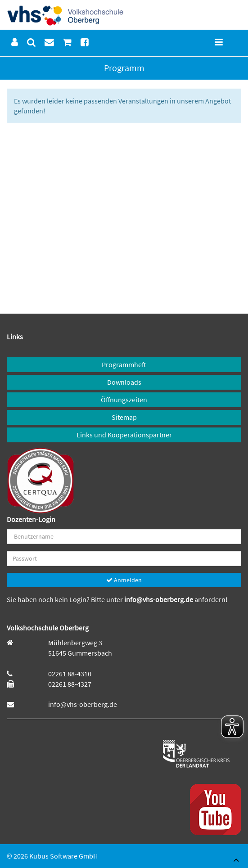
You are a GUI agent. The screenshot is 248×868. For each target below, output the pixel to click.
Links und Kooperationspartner (124, 435)
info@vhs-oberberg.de (159, 599)
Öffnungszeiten (124, 400)
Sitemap (124, 417)
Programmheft (124, 364)
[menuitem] (15, 43)
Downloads (124, 382)
